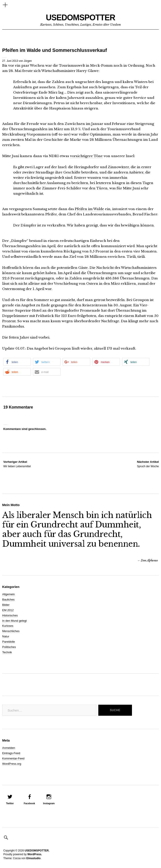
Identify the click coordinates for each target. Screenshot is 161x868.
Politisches (9, 647)
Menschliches (11, 631)
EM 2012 (8, 610)
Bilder (6, 605)
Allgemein (8, 594)
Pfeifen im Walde (89, 209)
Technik (7, 652)
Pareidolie (9, 642)
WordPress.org (12, 764)
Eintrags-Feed (11, 753)
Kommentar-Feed (13, 758)
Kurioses (8, 626)
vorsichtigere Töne (86, 156)
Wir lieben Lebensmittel (17, 464)
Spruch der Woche (148, 464)
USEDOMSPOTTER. (37, 851)
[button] (17, 362)
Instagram (49, 803)
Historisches (10, 615)
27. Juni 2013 (10, 61)
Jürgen (28, 61)
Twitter (10, 803)
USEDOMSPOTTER (80, 18)
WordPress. (35, 854)
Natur (6, 636)
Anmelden (9, 748)
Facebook (29, 803)
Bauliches (8, 600)
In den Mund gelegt (14, 621)
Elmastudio (34, 858)
